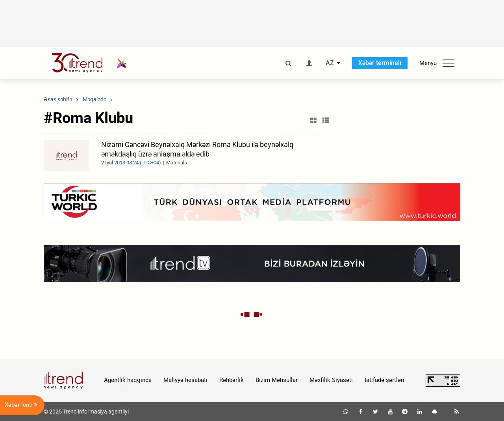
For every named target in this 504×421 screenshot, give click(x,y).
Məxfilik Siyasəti (331, 380)
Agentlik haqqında (128, 380)
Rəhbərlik (232, 380)
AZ (330, 63)
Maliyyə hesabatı (185, 380)
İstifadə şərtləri (384, 380)
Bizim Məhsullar (277, 380)
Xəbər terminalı (380, 63)
